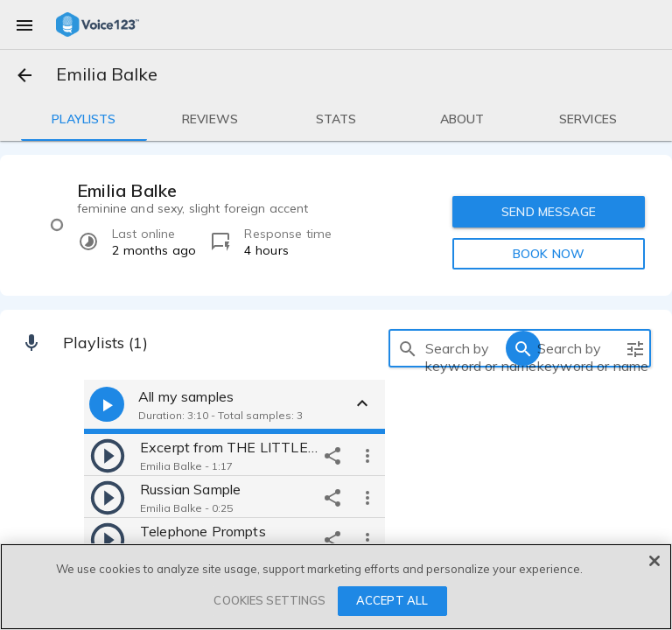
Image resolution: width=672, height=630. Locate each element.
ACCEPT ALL (392, 600)
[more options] (367, 455)
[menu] (24, 24)
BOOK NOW (549, 254)
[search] (408, 348)
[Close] (654, 561)
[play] (108, 455)
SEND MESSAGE (549, 212)
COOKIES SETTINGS (269, 600)
